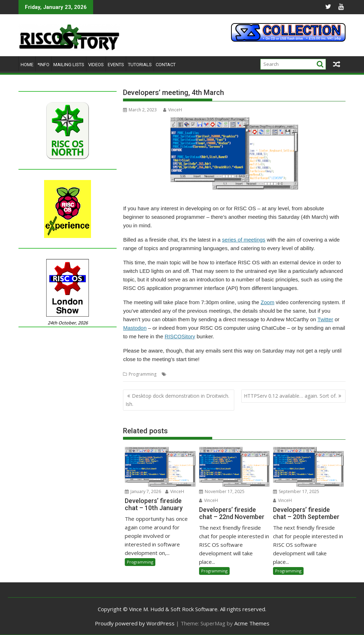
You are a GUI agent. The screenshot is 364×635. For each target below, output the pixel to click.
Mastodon (135, 328)
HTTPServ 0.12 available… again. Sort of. (290, 396)
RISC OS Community (281, 374)
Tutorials (140, 65)
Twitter (325, 319)
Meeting (220, 374)
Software (312, 374)
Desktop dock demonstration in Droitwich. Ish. (177, 400)
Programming (143, 374)
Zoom (267, 302)
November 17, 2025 (222, 491)
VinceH (173, 110)
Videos (96, 65)
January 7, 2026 (143, 491)
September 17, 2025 (296, 491)
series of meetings (244, 240)
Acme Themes (252, 623)
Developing (197, 374)
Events (116, 65)
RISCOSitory (180, 336)
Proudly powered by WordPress (135, 623)
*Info (43, 65)
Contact (166, 65)
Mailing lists (69, 65)
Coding (175, 374)
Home (27, 65)
